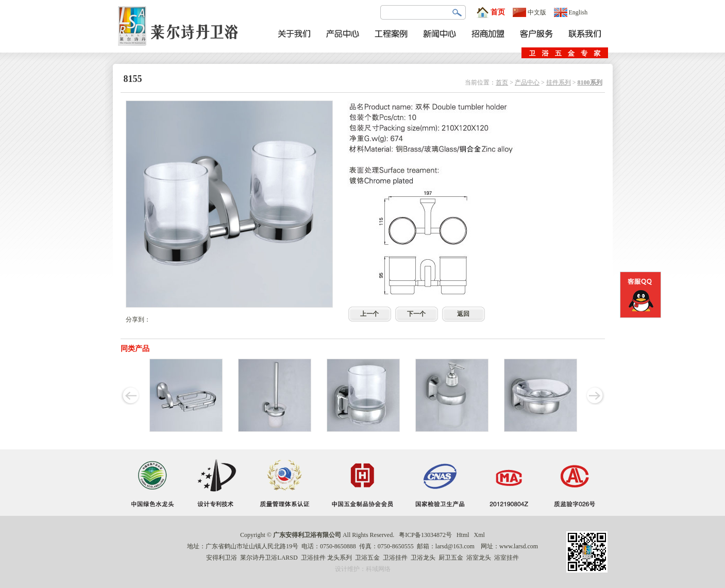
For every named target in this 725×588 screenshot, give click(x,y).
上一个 (369, 314)
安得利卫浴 (222, 558)
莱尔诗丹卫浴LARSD (269, 558)
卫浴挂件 (313, 558)
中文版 (529, 12)
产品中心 (527, 82)
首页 (491, 12)
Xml (479, 535)
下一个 (416, 314)
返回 (463, 314)
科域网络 (378, 569)
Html (463, 535)
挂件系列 (559, 82)
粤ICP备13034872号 (425, 535)
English (571, 12)
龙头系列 (340, 558)
